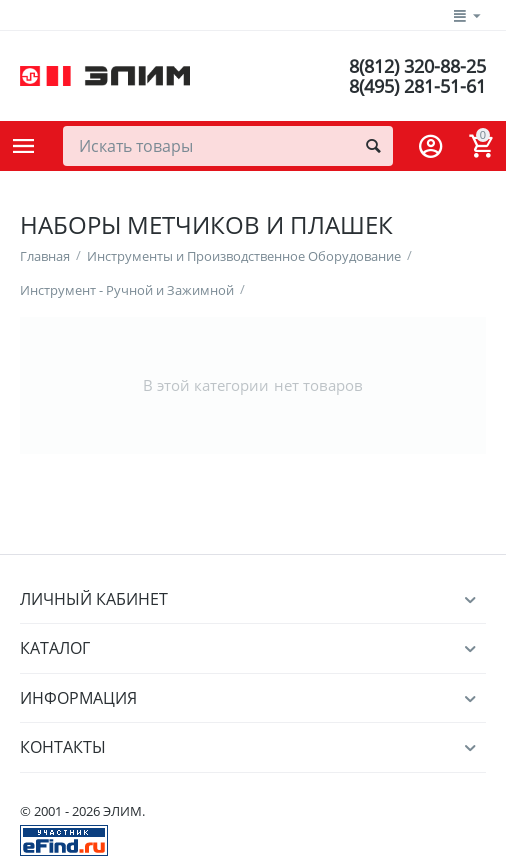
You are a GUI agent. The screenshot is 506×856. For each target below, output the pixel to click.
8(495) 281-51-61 (417, 86)
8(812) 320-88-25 (417, 66)
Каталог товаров (24, 146)
